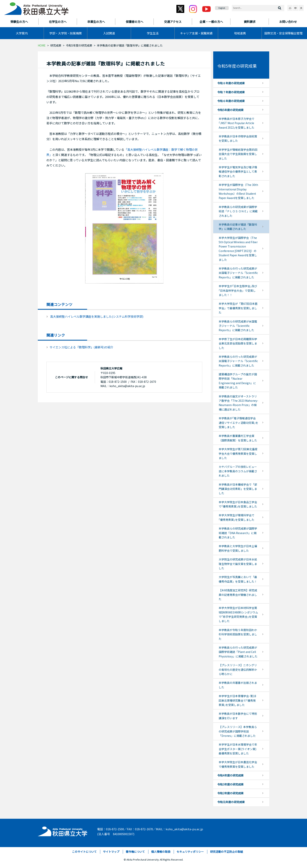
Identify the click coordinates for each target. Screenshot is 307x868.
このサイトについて (84, 852)
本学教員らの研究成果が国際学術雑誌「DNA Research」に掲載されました (238, 533)
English (222, 8)
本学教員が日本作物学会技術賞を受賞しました (238, 138)
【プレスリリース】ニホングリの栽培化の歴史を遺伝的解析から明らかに (238, 669)
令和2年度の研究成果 (230, 793)
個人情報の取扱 (161, 852)
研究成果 (56, 45)
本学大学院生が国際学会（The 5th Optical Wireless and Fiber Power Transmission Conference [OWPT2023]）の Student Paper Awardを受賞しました (238, 249)
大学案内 (22, 33)
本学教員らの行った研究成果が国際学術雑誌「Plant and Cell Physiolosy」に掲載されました (238, 652)
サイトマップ (111, 852)
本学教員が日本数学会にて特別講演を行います (238, 716)
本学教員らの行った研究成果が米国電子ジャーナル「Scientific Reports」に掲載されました (238, 273)
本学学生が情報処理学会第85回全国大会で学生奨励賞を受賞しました (238, 154)
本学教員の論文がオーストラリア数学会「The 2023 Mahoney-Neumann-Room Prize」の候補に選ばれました (238, 403)
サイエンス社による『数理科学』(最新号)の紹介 (81, 347)
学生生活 (153, 33)
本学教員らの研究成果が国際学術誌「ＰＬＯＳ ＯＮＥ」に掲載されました (238, 211)
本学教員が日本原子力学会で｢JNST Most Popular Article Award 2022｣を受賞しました (237, 123)
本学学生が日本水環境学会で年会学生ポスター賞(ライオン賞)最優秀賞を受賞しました (238, 749)
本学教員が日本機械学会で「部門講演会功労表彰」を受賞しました (238, 489)
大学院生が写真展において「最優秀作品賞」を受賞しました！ (238, 579)
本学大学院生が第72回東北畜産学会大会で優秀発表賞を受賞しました (238, 453)
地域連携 (240, 33)
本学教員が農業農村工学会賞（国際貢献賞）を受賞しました (238, 438)
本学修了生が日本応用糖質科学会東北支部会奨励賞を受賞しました (238, 343)
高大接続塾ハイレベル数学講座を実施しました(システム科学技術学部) (97, 316)
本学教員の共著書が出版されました (238, 685)
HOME (42, 45)
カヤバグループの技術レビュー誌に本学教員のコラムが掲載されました (238, 471)
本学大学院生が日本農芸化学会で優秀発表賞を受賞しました (238, 764)
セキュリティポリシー (190, 852)
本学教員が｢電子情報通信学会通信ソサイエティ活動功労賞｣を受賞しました (238, 423)
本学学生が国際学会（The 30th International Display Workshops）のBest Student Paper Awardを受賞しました (238, 191)
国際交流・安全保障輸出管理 (283, 33)
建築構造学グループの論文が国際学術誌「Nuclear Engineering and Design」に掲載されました (238, 381)
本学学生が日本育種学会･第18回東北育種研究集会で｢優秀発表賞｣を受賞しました (237, 700)
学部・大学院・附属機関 (65, 33)
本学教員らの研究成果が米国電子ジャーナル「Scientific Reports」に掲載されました (238, 326)
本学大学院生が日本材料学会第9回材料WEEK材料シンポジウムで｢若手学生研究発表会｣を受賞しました (238, 614)
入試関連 (109, 33)
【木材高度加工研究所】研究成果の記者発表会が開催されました (238, 595)
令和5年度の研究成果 (79, 45)
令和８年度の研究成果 (231, 83)
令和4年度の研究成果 (230, 775)
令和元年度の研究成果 (231, 802)
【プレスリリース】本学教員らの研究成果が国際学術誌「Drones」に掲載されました (238, 731)
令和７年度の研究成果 (231, 92)
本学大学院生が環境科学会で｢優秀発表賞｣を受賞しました (237, 517)
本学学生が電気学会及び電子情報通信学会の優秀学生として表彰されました (238, 172)
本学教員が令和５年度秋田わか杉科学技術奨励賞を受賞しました (238, 634)
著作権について (135, 852)
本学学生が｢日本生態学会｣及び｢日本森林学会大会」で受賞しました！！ (238, 290)
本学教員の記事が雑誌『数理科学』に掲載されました (238, 227)
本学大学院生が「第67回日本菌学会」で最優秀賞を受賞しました (238, 308)
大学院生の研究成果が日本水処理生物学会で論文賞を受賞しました (238, 564)
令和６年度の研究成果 (231, 101)
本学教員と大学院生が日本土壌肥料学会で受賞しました (238, 548)
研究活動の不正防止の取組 (227, 852)
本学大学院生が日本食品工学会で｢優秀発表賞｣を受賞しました (238, 504)
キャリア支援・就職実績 (196, 33)
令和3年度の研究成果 (230, 784)
